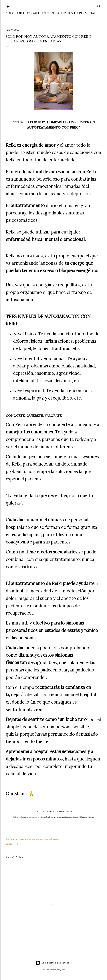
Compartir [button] (11, 839)
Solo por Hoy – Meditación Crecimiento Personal (51, 13)
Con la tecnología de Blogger (54, 963)
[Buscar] (99, 6)
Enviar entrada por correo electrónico (39, 839)
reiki (16, 844)
